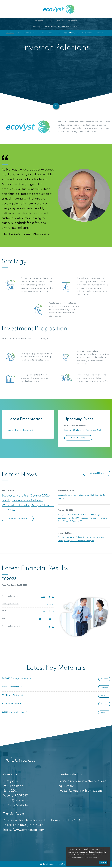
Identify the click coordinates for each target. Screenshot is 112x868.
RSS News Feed (65, 864)
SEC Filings (62, 33)
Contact (74, 27)
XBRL (4, 619)
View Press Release (18, 519)
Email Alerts (48, 864)
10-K (4, 611)
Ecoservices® (51, 27)
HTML (42, 597)
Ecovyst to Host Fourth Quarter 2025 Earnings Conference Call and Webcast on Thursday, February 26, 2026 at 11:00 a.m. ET (82, 518)
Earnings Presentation (12, 626)
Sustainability (63, 27)
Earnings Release (10, 596)
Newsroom (72, 21)
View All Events (78, 438)
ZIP (52, 619)
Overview (10, 33)
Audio (50, 604)
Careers (59, 21)
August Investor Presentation (22, 430)
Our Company (38, 27)
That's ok (103, 863)
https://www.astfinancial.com (24, 830)
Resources (101, 33)
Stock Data (51, 33)
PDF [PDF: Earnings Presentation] (52, 627)
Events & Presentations (34, 33)
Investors (39, 21)
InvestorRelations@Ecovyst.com (80, 791)
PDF (52, 597)
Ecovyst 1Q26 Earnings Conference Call (83, 430)
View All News (97, 473)
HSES (50, 21)
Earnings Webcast (10, 604)
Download (105, 679)
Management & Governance (82, 33)
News (19, 33)
